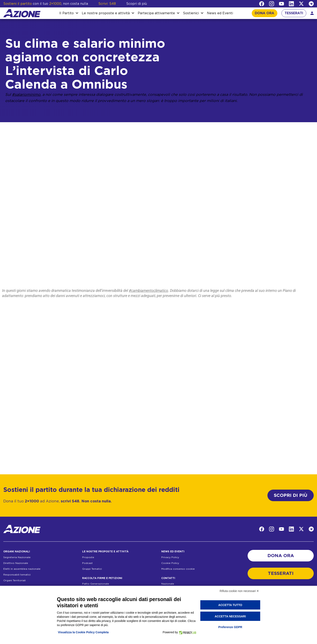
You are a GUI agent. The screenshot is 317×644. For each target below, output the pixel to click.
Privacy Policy (170, 557)
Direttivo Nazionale (16, 563)
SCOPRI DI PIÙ (291, 495)
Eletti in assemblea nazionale (22, 569)
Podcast (87, 563)
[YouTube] (281, 4)
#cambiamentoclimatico (148, 291)
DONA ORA (265, 13)
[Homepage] (22, 13)
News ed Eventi (220, 13)
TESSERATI (294, 13)
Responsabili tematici (17, 575)
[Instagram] (272, 4)
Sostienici (191, 13)
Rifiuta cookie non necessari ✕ (239, 591)
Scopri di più (137, 4)
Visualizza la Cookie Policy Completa (83, 632)
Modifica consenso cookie (178, 569)
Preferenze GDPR (230, 627)
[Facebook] (262, 4)
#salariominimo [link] (26, 95)
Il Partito (66, 13)
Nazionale (168, 584)
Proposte (88, 557)
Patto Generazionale (96, 584)
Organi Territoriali (14, 580)
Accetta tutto (230, 605)
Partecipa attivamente (156, 13)
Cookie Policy (170, 563)
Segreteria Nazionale (17, 557)
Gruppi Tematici (92, 569)
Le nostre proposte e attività (106, 13)
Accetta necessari (230, 616)
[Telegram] (311, 4)
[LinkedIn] (291, 4)
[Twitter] (301, 4)
